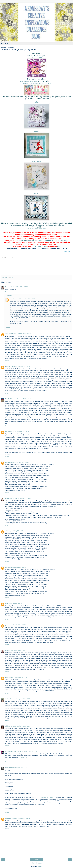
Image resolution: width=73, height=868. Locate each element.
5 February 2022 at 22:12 (20, 768)
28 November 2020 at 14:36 (23, 431)
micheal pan (9, 462)
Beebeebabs (9, 287)
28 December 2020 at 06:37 (21, 462)
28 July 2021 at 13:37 (19, 625)
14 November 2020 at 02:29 (23, 399)
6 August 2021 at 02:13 (21, 650)
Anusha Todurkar (11, 334)
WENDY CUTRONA (11, 498)
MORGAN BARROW (11, 818)
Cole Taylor (9, 603)
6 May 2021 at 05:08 (19, 531)
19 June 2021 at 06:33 (20, 567)
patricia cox (9, 625)
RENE (36, 193)
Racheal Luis (9, 650)
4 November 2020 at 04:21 (24, 366)
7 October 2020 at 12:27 (21, 287)
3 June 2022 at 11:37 (24, 818)
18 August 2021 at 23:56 (23, 699)
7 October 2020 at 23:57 (24, 334)
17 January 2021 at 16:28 (25, 498)
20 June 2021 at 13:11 (20, 603)
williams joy (9, 726)
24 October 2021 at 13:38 (29, 751)
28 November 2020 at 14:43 (27, 299)
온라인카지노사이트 (25, 758)
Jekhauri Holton (10, 699)
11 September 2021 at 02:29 (21, 726)
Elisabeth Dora (10, 399)
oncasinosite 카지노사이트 (13, 751)
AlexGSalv (8, 768)
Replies (9, 296)
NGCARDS (36, 161)
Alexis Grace (9, 677)
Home (36, 860)
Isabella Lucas (14, 299)
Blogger (40, 866)
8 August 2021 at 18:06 (20, 677)
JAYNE (36, 132)
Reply (7, 292)
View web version (37, 863)
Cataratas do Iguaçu (47, 797)
